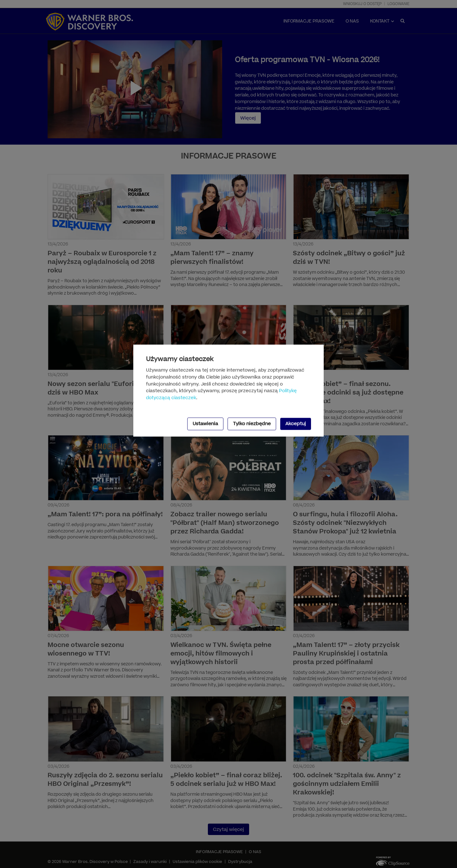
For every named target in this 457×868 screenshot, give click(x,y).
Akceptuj (296, 424)
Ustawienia (205, 424)
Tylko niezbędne (252, 424)
